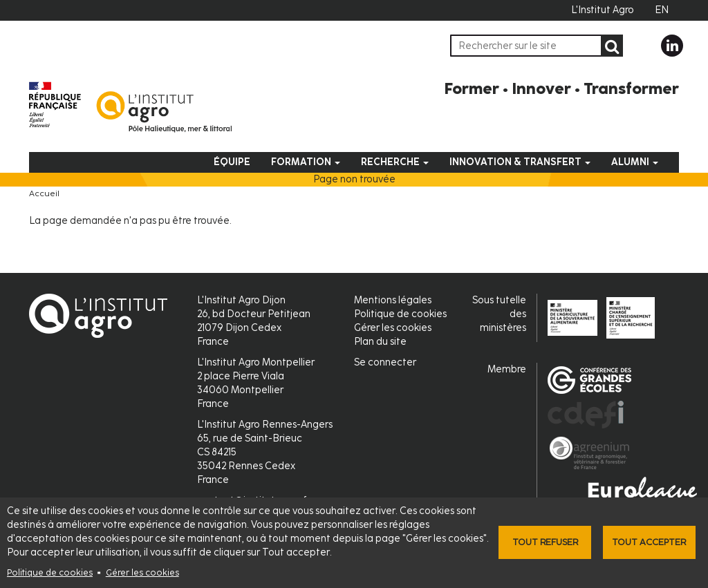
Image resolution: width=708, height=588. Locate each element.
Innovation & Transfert (520, 162)
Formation (306, 162)
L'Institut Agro (603, 10)
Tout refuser (545, 542)
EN (662, 10)
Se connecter (385, 362)
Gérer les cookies (142, 572)
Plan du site (380, 342)
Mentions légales (393, 300)
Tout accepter (649, 542)
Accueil (44, 193)
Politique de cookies (50, 572)
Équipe (232, 162)
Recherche (395, 162)
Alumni (635, 162)
